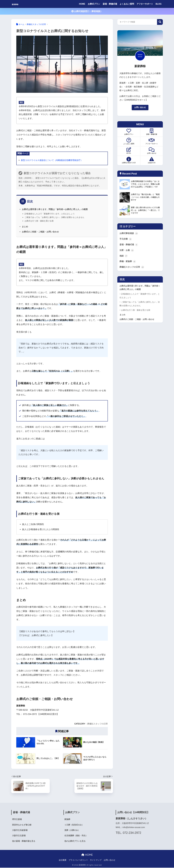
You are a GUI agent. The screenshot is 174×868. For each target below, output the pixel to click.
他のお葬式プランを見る (76, 841)
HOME (82, 4)
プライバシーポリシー (78, 860)
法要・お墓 (127, 251)
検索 (160, 22)
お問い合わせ (140, 107)
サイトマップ (96, 860)
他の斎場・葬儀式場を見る (24, 841)
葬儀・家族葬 (128, 262)
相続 (124, 257)
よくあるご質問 (127, 4)
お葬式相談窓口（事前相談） (87, 11)
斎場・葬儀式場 (110, 4)
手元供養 (126, 239)
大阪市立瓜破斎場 (20, 830)
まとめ (25, 226)
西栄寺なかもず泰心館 (22, 825)
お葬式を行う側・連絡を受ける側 (39, 221)
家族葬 (67, 819)
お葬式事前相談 (129, 234)
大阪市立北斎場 (19, 836)
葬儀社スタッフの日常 (98, 724)
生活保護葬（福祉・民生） (77, 836)
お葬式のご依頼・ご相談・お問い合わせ (40, 231)
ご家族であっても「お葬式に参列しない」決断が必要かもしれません (54, 217)
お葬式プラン (94, 4)
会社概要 (63, 860)
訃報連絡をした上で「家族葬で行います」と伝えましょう (50, 214)
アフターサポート (145, 4)
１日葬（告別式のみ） (75, 825)
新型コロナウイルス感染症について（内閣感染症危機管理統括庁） (54, 160)
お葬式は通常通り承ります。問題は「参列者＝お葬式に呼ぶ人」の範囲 (55, 209)
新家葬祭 (18, 4)
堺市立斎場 (17, 819)
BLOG (159, 4)
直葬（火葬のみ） (73, 830)
